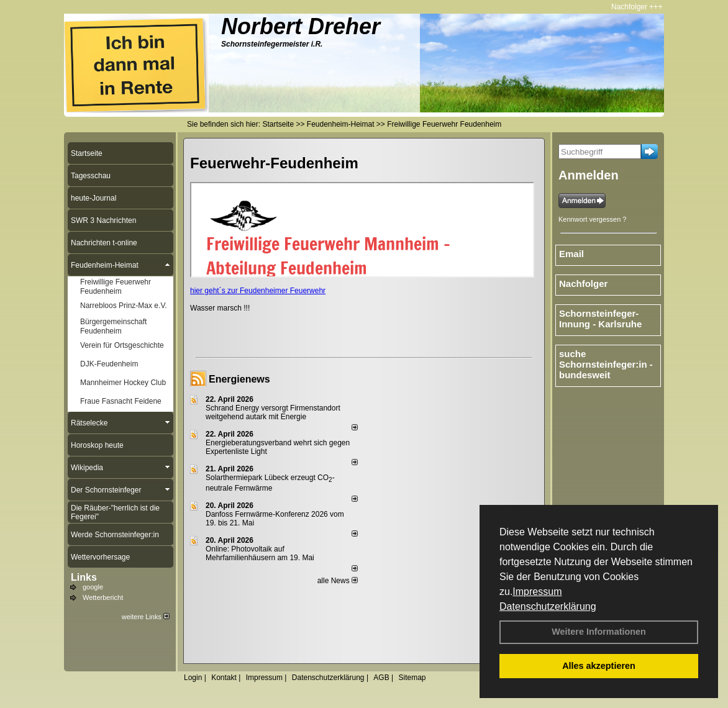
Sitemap (412, 678)
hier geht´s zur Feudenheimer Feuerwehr (258, 291)
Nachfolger (634, 7)
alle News (338, 581)
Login (193, 678)
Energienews (239, 379)
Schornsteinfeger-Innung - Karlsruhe (600, 319)
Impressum (537, 592)
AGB (381, 678)
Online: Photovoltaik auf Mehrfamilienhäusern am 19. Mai (260, 553)
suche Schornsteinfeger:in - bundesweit (606, 364)
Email (571, 254)
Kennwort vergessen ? (592, 219)
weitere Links (146, 617)
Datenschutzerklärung (548, 606)
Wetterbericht (103, 597)
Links (84, 577)
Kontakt (224, 678)
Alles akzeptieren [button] (599, 666)
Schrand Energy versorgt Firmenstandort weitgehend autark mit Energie (273, 412)
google (93, 587)
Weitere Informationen (599, 632)
